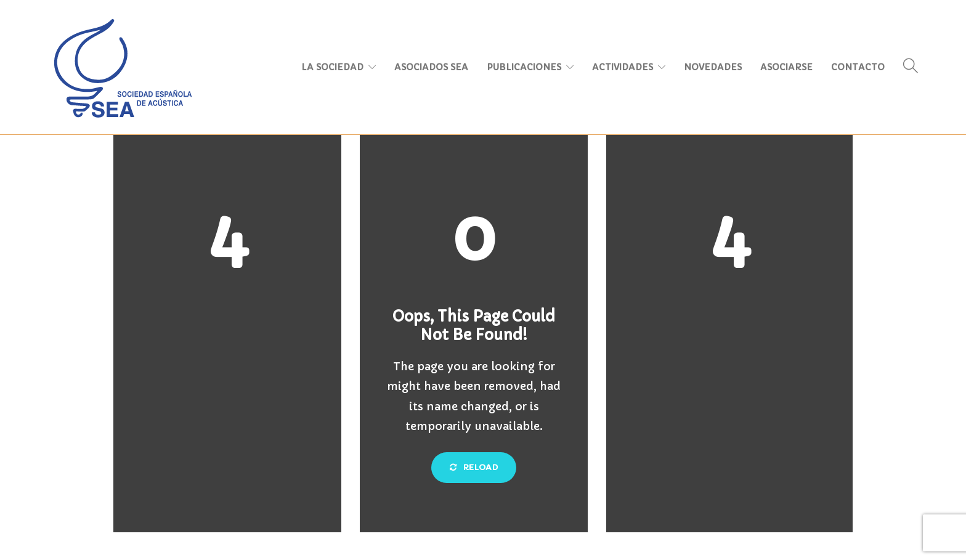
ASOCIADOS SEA (431, 67)
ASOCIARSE (786, 67)
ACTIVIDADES (623, 67)
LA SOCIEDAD (332, 67)
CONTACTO (858, 67)
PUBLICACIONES (524, 67)
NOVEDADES (713, 67)
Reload (474, 467)
